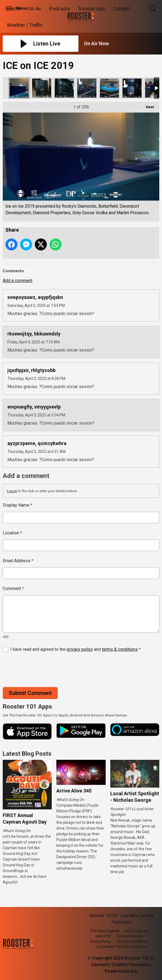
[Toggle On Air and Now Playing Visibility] (122, 44)
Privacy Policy (101, 941)
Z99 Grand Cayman (105, 931)
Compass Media (129, 936)
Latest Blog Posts (27, 754)
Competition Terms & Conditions (122, 947)
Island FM (103, 936)
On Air (35, 9)
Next (147, 105)
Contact (122, 9)
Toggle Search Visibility (153, 9)
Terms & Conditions (132, 941)
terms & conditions (120, 649)
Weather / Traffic (25, 25)
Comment (13, 589)
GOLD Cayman (136, 931)
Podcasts (60, 9)
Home (13, 9)
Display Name (18, 505)
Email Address (18, 561)
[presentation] (44, 670)
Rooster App (91, 9)
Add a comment (18, 281)
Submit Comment (30, 693)
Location (12, 533)
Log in (12, 491)
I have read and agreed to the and (76, 649)
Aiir (134, 971)
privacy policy (80, 649)
